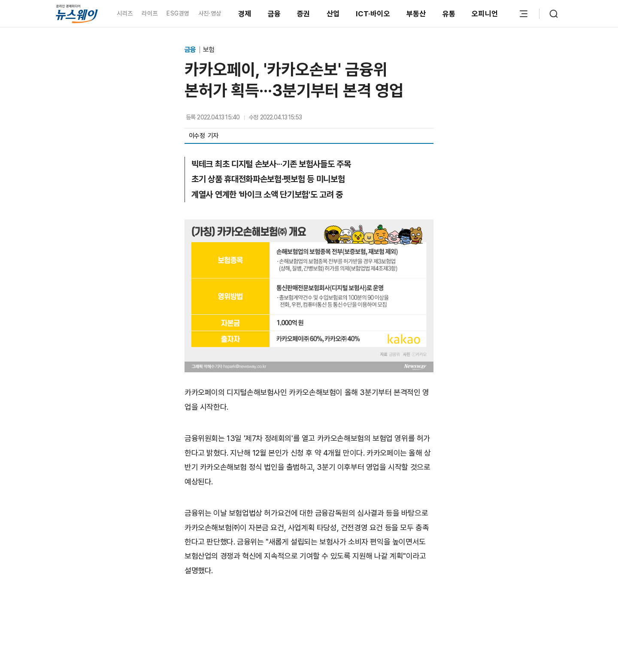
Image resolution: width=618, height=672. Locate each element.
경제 (245, 14)
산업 (333, 14)
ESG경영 (178, 13)
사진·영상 (210, 13)
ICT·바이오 (373, 14)
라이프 (150, 13)
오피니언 (485, 14)
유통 (449, 14)
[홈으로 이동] (77, 14)
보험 (209, 50)
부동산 (416, 14)
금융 (274, 14)
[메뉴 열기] (524, 14)
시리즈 (125, 13)
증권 (304, 14)
